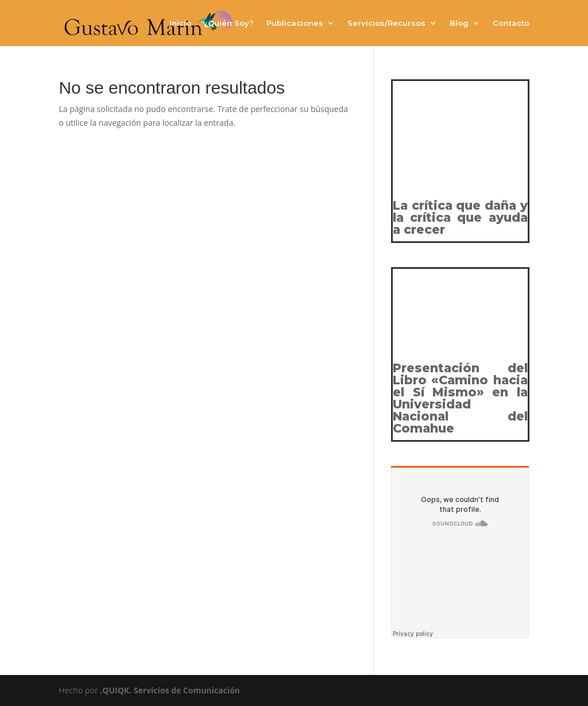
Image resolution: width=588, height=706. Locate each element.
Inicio (180, 23)
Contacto (511, 23)
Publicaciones (295, 23)
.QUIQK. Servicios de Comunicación (170, 690)
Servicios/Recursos (386, 23)
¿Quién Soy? (229, 23)
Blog (459, 23)
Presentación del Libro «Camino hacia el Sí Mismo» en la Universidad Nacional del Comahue (460, 398)
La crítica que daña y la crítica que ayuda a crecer (460, 217)
